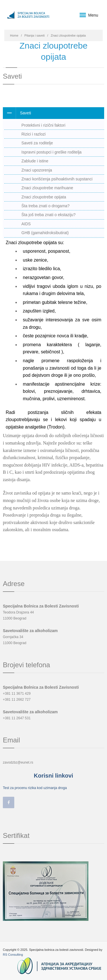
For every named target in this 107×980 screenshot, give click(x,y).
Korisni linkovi (54, 776)
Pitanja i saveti (35, 35)
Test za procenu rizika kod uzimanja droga (35, 788)
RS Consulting (13, 955)
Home (14, 35)
